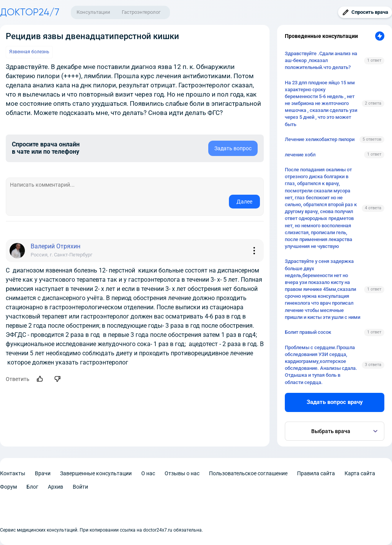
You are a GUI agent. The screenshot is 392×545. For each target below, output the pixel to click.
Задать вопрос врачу (335, 402)
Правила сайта (316, 473)
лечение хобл (300, 155)
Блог (32, 487)
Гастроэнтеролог (141, 12)
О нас (148, 473)
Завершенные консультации (96, 473)
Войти (80, 487)
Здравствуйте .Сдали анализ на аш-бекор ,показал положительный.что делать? (321, 60)
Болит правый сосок (308, 332)
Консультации (93, 12)
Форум (8, 487)
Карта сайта (360, 473)
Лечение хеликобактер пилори (320, 139)
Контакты (13, 473)
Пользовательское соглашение (248, 473)
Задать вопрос (233, 148)
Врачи (43, 473)
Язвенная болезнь (29, 52)
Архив (56, 487)
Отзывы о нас (182, 473)
